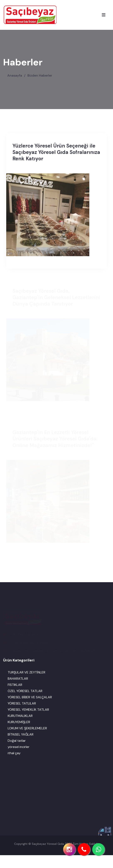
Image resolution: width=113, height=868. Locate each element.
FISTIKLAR (15, 685)
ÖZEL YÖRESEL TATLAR (25, 691)
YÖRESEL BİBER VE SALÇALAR (30, 697)
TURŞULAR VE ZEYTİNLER (26, 672)
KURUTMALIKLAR (20, 716)
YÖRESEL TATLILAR (22, 703)
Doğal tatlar (17, 741)
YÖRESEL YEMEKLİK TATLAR (28, 710)
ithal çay (14, 753)
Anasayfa (15, 75)
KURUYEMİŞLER (19, 722)
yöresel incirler (19, 747)
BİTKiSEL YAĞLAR (21, 734)
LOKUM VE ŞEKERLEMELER (27, 728)
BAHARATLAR (18, 679)
